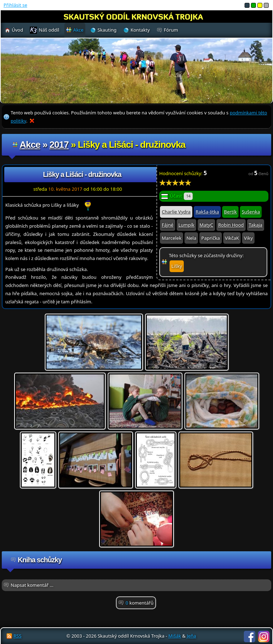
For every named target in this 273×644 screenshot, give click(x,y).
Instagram (264, 637)
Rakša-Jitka (207, 212)
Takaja (256, 225)
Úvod (17, 30)
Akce (30, 145)
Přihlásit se (15, 5)
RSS (17, 636)
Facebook (250, 637)
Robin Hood (231, 225)
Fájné (168, 225)
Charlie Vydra (176, 212)
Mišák (175, 636)
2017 (59, 145)
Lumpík (186, 225)
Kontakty (140, 30)
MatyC (206, 225)
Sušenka (251, 212)
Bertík (230, 212)
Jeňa (191, 636)
